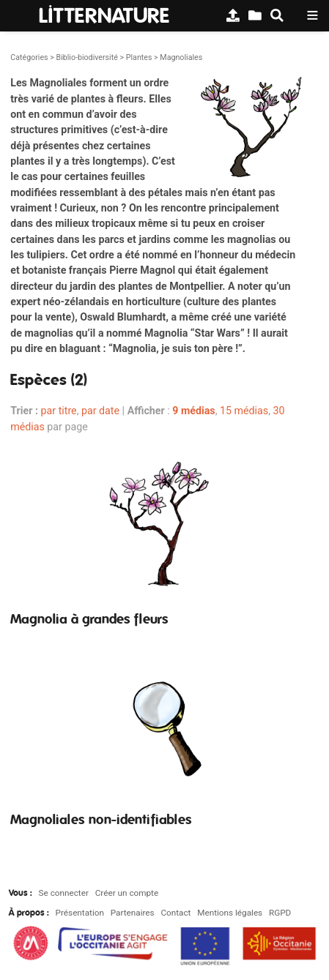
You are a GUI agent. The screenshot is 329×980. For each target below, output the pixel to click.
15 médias (244, 411)
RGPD (280, 913)
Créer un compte (127, 893)
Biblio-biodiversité (86, 57)
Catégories (29, 57)
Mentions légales (230, 913)
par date (100, 411)
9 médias (193, 411)
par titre (59, 411)
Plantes (139, 57)
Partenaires (133, 913)
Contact (175, 913)
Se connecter (64, 893)
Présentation (80, 913)
